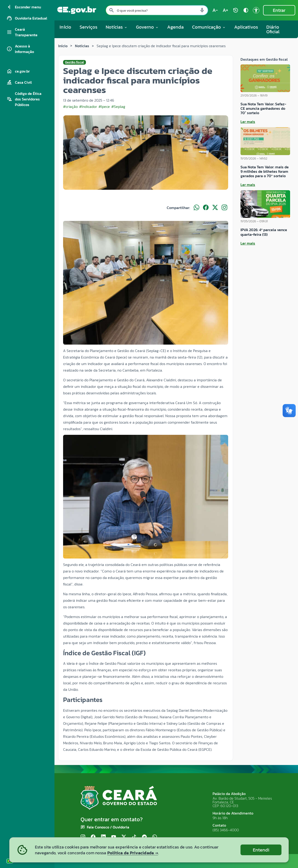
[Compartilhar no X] (215, 208)
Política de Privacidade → (133, 853)
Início (65, 27)
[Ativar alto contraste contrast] (246, 10)
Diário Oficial (273, 29)
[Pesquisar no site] (157, 10)
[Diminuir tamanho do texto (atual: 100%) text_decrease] (215, 10)
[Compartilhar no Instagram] (224, 208)
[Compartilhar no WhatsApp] (196, 208)
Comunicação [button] (209, 27)
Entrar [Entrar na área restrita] (279, 10)
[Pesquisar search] (112, 10)
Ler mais (248, 122)
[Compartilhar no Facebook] (206, 208)
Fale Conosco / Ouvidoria (108, 827)
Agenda (175, 27)
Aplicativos (246, 27)
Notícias (82, 46)
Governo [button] (147, 27)
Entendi (261, 850)
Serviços (88, 27)
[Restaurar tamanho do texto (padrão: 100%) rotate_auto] (236, 10)
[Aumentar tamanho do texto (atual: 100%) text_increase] (225, 10)
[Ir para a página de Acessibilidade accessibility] (256, 10)
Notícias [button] (117, 27)
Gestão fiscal (74, 62)
